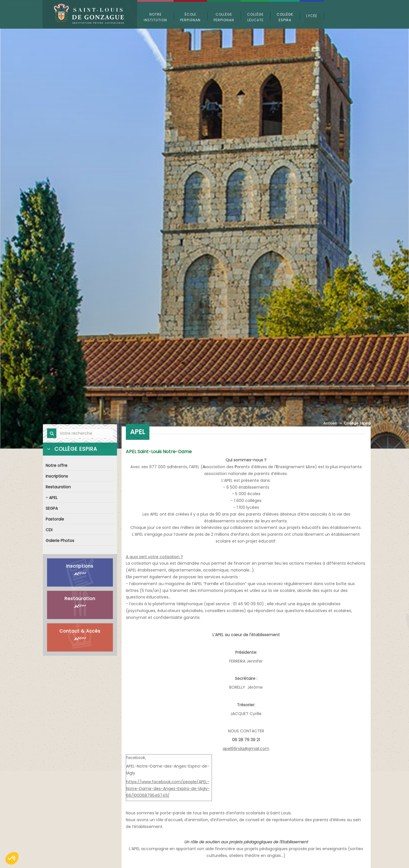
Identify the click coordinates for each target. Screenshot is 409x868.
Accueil (330, 423)
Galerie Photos (60, 540)
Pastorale (55, 519)
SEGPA (52, 509)
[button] (12, 858)
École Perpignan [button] (190, 17)
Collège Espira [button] (285, 17)
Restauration (59, 488)
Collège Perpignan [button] (224, 17)
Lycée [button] (312, 16)
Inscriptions (57, 477)
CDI (50, 530)
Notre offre (57, 467)
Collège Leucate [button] (255, 17)
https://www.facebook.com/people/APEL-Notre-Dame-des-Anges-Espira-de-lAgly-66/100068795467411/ (168, 789)
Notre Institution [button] (155, 17)
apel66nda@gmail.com (246, 749)
